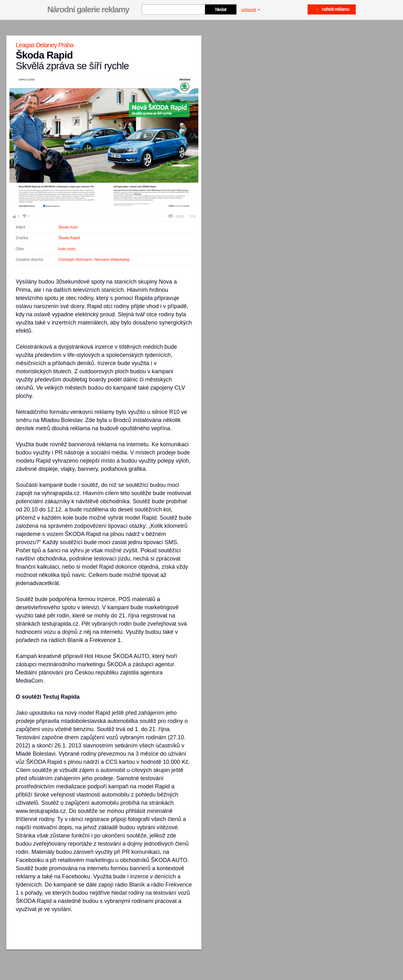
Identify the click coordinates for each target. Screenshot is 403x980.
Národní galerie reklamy (88, 9)
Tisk (193, 216)
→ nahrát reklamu (332, 9)
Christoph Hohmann (75, 260)
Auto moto (67, 249)
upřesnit (251, 10)
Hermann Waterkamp (112, 260)
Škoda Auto (68, 227)
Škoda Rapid (69, 238)
